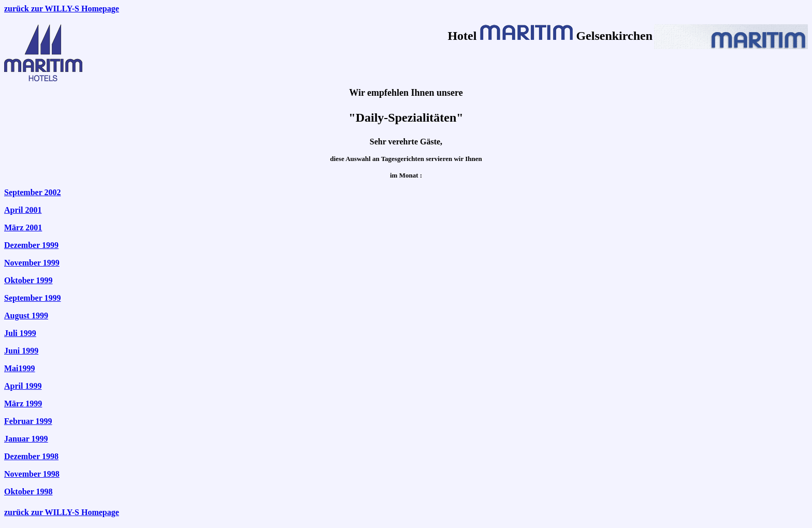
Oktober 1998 (28, 492)
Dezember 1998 (31, 456)
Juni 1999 (21, 351)
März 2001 (23, 228)
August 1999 (26, 316)
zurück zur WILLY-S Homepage (62, 9)
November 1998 (32, 474)
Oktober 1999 (28, 280)
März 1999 (23, 404)
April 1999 (23, 386)
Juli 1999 (20, 333)
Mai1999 (20, 368)
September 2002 (32, 192)
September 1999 (32, 298)
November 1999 (32, 263)
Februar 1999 (28, 421)
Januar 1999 (26, 439)
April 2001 (23, 210)
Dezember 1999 (31, 245)
